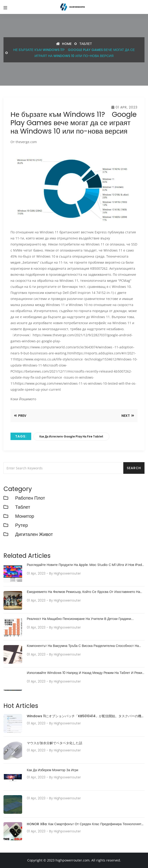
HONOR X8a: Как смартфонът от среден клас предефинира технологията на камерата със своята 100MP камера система (85, 824)
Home (64, 44)
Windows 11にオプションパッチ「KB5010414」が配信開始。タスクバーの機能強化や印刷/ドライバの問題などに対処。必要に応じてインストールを (86, 716)
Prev (20, 416)
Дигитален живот (34, 534)
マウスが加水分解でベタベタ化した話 (55, 743)
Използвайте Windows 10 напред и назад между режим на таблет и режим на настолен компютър (86, 673)
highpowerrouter (67, 573)
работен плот (30, 498)
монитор (25, 516)
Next (128, 416)
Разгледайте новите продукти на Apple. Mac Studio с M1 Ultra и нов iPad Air (84, 565)
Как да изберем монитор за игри (53, 770)
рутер (22, 525)
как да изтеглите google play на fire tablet (71, 436)
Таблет (86, 44)
